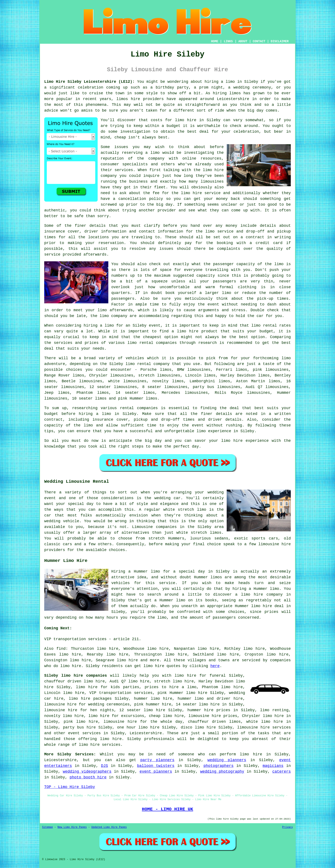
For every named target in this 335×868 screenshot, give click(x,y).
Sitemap (47, 827)
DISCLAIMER (280, 41)
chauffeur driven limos (214, 722)
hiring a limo (95, 414)
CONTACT (259, 41)
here (215, 666)
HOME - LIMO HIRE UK (167, 809)
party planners (157, 760)
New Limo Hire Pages (72, 827)
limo (286, 358)
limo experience (214, 431)
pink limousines (271, 370)
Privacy (288, 827)
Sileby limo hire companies (76, 676)
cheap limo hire (166, 716)
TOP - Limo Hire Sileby (70, 787)
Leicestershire (146, 733)
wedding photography (222, 772)
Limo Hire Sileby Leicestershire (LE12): (89, 82)
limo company (113, 316)
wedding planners (227, 760)
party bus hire (79, 727)
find (61, 649)
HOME (215, 41)
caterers (282, 772)
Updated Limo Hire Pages (109, 827)
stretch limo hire (174, 681)
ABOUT (243, 41)
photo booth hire (88, 777)
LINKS (228, 41)
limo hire (186, 120)
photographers (219, 766)
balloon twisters (156, 766)
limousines (56, 398)
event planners (156, 772)
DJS (104, 766)
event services (84, 733)
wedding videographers (87, 772)
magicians (273, 766)
